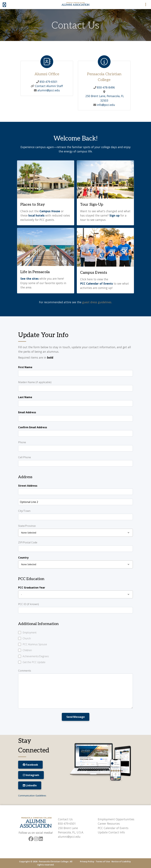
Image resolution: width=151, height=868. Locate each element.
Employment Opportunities (116, 819)
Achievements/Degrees (36, 656)
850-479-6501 (48, 82)
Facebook (30, 765)
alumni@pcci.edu (48, 90)
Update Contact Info (111, 832)
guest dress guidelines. (97, 302)
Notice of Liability (121, 861)
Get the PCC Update (34, 662)
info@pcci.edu (106, 105)
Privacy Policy (87, 861)
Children (27, 650)
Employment (30, 633)
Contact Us (65, 819)
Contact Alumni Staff (49, 86)
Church (27, 638)
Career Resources (109, 824)
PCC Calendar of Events (113, 828)
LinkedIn (30, 785)
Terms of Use (103, 861)
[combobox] (75, 533)
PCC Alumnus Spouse (35, 644)
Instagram (31, 775)
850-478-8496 (106, 87)
